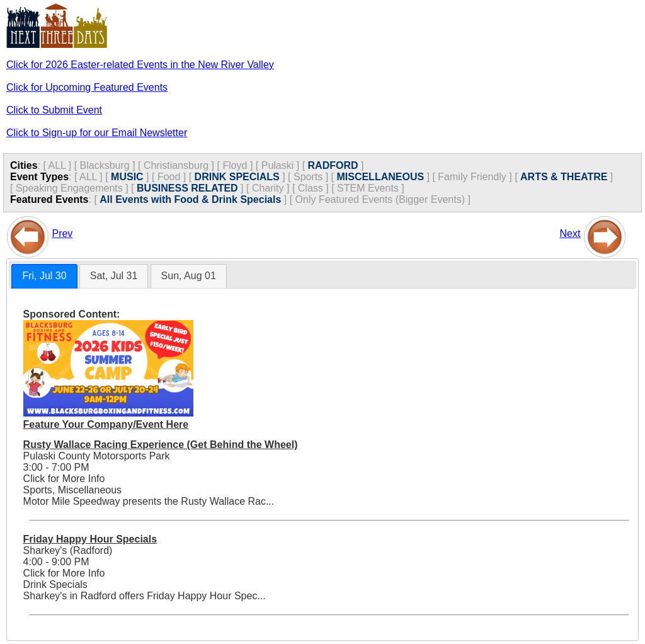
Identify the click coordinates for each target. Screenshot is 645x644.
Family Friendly (472, 177)
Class (311, 188)
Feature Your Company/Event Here (106, 424)
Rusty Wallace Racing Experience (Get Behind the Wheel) (161, 445)
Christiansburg (176, 165)
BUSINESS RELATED (187, 188)
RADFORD (333, 165)
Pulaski (278, 165)
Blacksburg (105, 165)
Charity (268, 188)
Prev (62, 233)
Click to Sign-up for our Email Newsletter (97, 133)
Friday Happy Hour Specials (90, 539)
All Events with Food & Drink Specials (190, 199)
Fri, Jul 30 (44, 276)
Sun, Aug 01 (189, 276)
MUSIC (127, 177)
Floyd (235, 165)
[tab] (44, 276)
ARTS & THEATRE (564, 177)
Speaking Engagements (69, 188)
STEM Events (368, 188)
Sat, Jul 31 (114, 276)
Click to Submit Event (54, 110)
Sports (308, 177)
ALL (57, 165)
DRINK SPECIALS (237, 177)
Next (570, 233)
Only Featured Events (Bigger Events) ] (383, 199)
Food (169, 177)
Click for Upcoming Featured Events (87, 87)
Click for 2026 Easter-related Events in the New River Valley (140, 65)
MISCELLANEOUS (380, 177)
